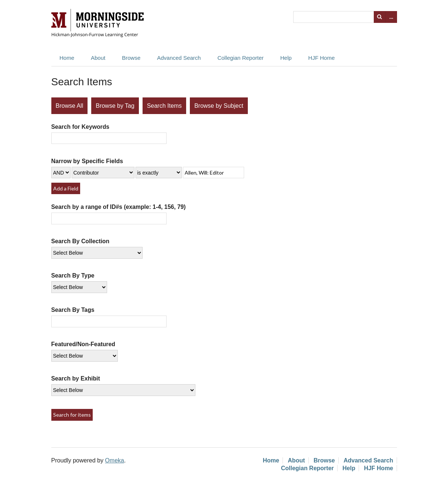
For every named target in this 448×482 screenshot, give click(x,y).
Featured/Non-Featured (83, 344)
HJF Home (322, 58)
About (98, 58)
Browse (131, 58)
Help (286, 58)
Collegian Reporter (241, 58)
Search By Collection (81, 241)
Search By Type (73, 276)
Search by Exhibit (76, 378)
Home (67, 58)
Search (380, 17)
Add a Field (66, 188)
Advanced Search (179, 58)
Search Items (164, 106)
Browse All (70, 106)
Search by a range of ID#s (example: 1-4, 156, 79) (119, 207)
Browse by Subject (219, 106)
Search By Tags (73, 310)
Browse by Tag (115, 106)
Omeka (114, 460)
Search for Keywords (81, 127)
